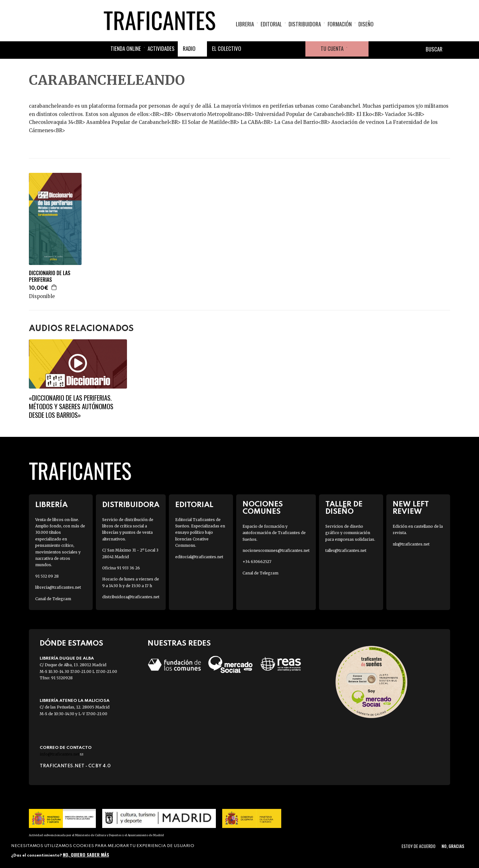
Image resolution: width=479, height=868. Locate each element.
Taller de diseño (344, 508)
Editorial (271, 24)
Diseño (366, 24)
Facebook (252, 49)
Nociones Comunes (263, 508)
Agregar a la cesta (54, 287)
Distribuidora (305, 24)
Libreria (245, 24)
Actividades (161, 48)
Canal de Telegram (53, 599)
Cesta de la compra (358, 49)
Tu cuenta (332, 48)
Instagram (283, 49)
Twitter (267, 49)
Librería (51, 505)
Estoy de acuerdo (419, 846)
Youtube (298, 49)
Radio (189, 48)
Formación (340, 24)
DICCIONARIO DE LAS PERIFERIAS (50, 276)
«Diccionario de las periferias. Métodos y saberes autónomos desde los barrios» (71, 406)
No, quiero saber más (86, 854)
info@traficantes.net (61, 754)
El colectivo (227, 48)
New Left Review (411, 508)
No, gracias (453, 846)
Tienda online (126, 48)
